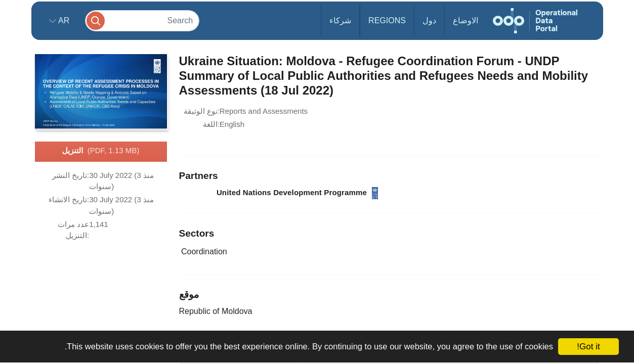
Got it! (588, 347)
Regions (387, 20)
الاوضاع (466, 20)
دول (429, 20)
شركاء (340, 20)
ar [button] (63, 20)
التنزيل (101, 151)
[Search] (142, 20)
